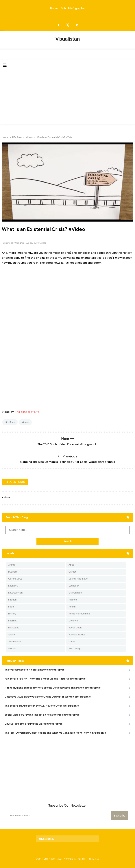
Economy (13, 586)
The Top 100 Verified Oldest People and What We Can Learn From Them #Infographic (55, 733)
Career (72, 572)
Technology (14, 642)
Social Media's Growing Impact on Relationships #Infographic (42, 715)
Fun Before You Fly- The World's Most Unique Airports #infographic (45, 679)
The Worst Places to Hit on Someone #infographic (35, 670)
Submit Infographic (73, 8)
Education (74, 586)
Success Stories (77, 635)
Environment (75, 593)
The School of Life (27, 412)
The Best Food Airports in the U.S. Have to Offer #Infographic (42, 706)
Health (72, 607)
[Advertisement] (67, 99)
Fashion (12, 600)
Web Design (75, 649)
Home (54, 8)
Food (11, 607)
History (12, 614)
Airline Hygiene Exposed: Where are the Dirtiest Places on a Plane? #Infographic (53, 688)
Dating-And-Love (78, 579)
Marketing (14, 628)
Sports (12, 635)
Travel (72, 642)
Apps (71, 565)
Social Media (75, 628)
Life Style (10, 422)
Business (13, 572)
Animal (12, 565)
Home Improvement (79, 614)
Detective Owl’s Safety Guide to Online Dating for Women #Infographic (48, 697)
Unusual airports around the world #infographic (34, 724)
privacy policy (46, 839)
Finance (73, 600)
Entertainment (16, 593)
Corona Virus (15, 579)
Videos (25, 422)
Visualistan (71, 859)
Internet (12, 621)
